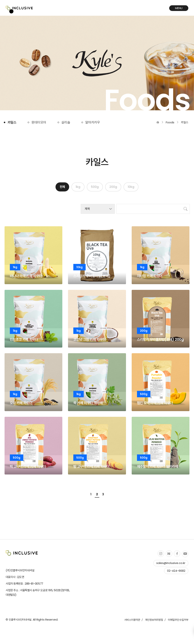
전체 (62, 187)
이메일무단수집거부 (178, 620)
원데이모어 (39, 122)
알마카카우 (93, 122)
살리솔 (66, 122)
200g (113, 187)
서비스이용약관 (132, 620)
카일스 (12, 122)
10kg (131, 187)
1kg (78, 187)
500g (95, 187)
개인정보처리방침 (154, 620)
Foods (170, 122)
